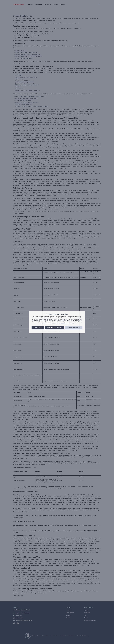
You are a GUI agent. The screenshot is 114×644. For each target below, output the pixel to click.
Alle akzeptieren (38, 328)
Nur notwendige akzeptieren (55, 328)
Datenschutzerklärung (63, 323)
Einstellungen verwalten (74, 328)
